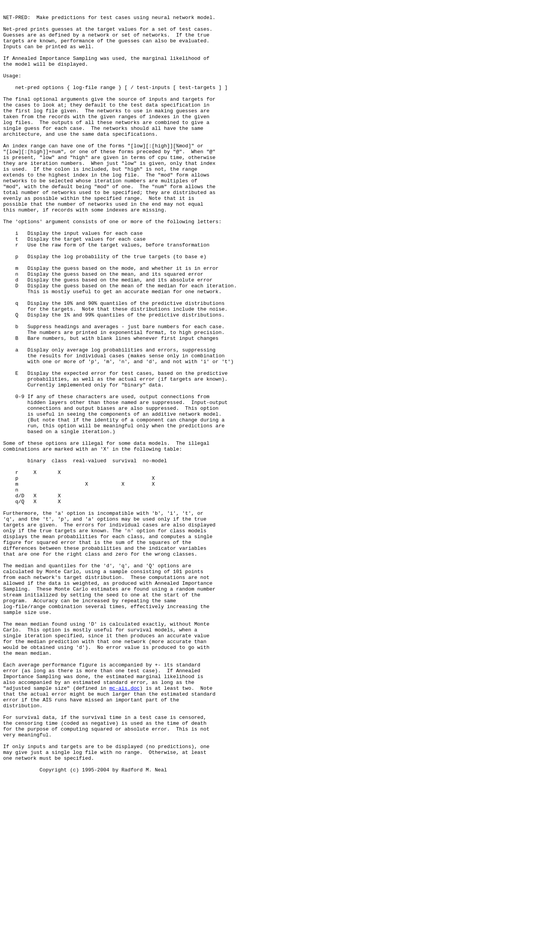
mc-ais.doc (124, 825)
